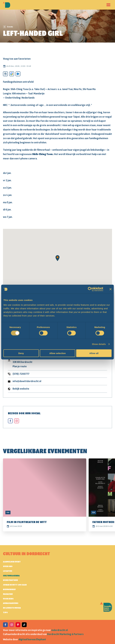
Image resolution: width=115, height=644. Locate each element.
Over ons (8, 566)
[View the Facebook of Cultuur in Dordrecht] (5, 625)
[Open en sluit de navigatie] (108, 5)
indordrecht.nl (60, 630)
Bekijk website (21, 389)
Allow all (94, 353)
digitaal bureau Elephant (32, 640)
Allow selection (57, 353)
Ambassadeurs (11, 603)
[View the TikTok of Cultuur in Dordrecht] (24, 625)
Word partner (10, 580)
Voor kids (8, 599)
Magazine (8, 594)
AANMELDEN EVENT (12, 562)
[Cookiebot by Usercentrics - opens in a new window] (90, 289)
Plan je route (20, 366)
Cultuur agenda (11, 576)
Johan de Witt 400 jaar (15, 585)
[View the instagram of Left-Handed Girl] (17, 421)
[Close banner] (111, 289)
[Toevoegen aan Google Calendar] (12, 74)
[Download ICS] (5, 74)
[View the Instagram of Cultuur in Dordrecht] (12, 625)
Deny (21, 353)
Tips (5, 613)
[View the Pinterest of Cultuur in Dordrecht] (18, 625)
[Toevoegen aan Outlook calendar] (18, 74)
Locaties (8, 571)
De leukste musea (12, 608)
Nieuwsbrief (9, 589)
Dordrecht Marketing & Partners (65, 634)
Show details (99, 344)
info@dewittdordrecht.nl (27, 381)
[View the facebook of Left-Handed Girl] (10, 421)
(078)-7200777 (21, 374)
